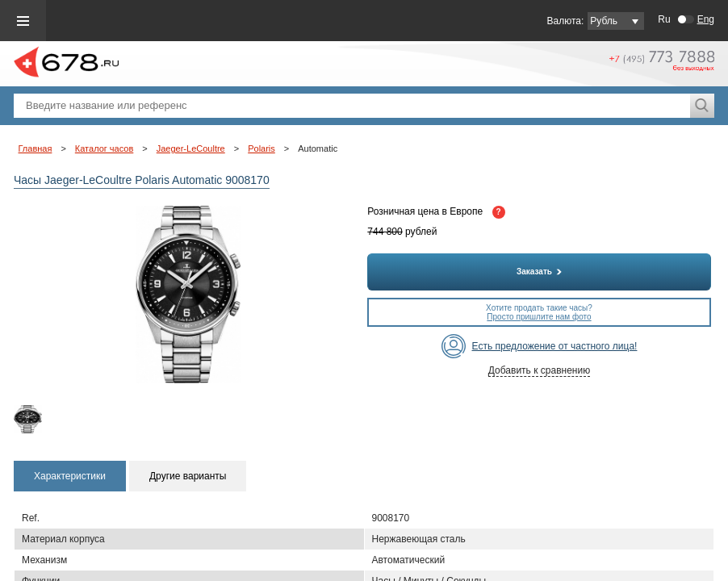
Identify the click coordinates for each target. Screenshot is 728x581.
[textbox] (352, 106)
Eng (706, 19)
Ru (664, 19)
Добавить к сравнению (539, 370)
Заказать (539, 272)
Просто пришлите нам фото (539, 317)
